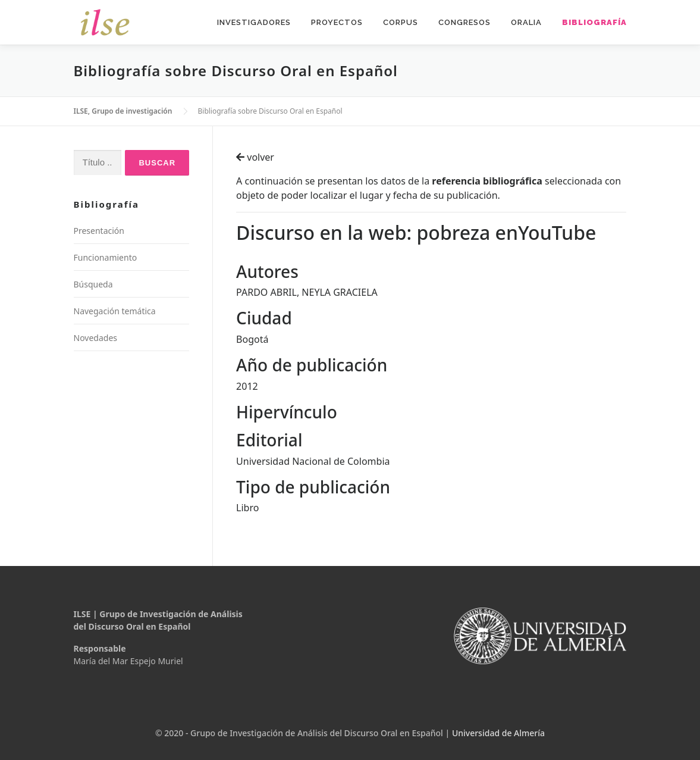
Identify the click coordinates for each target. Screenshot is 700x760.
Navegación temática (115, 311)
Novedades (96, 338)
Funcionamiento (106, 257)
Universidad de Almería (498, 733)
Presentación (99, 231)
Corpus (401, 22)
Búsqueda (93, 284)
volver (255, 157)
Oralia (526, 22)
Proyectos (337, 22)
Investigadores (254, 22)
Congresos (464, 22)
